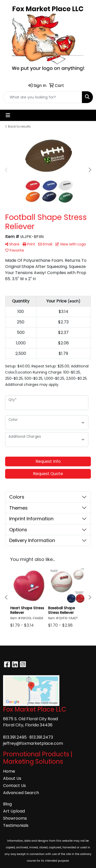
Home (9, 771)
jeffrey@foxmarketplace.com (33, 743)
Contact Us (14, 786)
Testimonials (16, 825)
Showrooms (15, 818)
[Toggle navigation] (8, 115)
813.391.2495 (15, 737)
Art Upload (14, 811)
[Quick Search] (43, 97)
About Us (12, 778)
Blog (7, 804)
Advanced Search (21, 793)
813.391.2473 (41, 737)
